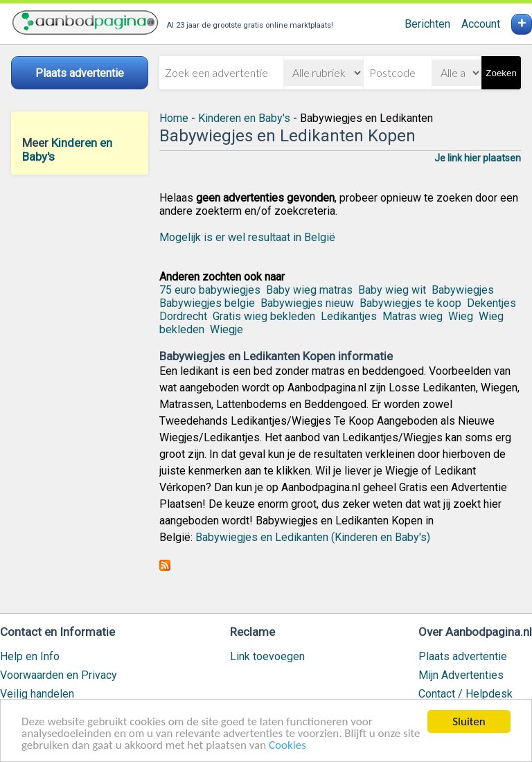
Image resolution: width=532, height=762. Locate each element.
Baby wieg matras (309, 290)
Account (481, 24)
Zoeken (501, 73)
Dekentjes (491, 303)
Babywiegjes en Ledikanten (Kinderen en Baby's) (313, 537)
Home (174, 118)
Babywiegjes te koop (410, 303)
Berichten (427, 24)
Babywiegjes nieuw (307, 303)
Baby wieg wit (392, 290)
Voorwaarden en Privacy (59, 675)
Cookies (287, 745)
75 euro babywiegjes (210, 290)
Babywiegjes (463, 290)
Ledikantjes (349, 316)
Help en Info (30, 656)
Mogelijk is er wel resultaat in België (247, 237)
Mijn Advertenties (461, 675)
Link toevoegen (267, 656)
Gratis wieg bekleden (264, 316)
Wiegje (227, 329)
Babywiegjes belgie (207, 303)
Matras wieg (413, 316)
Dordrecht (183, 316)
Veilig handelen (37, 694)
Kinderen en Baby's (244, 118)
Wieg (461, 316)
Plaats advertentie (463, 656)
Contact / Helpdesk (465, 694)
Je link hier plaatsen (478, 158)
